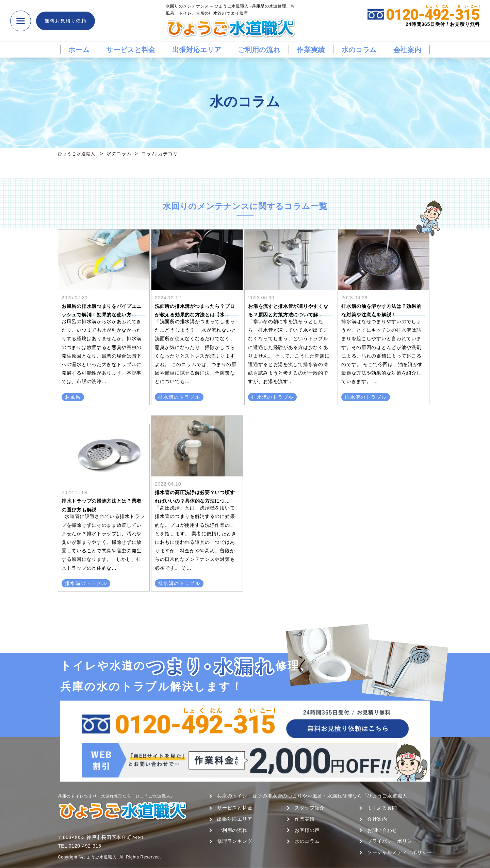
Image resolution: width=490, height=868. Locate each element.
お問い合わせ (382, 830)
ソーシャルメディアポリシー (400, 852)
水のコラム (359, 50)
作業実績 (311, 50)
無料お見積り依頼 (66, 21)
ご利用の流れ (259, 50)
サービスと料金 (131, 50)
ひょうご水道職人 (78, 154)
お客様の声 (307, 830)
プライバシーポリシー (392, 841)
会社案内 (407, 50)
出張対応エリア (197, 50)
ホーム (79, 50)
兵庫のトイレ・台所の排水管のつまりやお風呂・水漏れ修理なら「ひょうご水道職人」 (315, 796)
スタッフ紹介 (310, 808)
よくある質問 (382, 808)
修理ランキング (235, 841)
